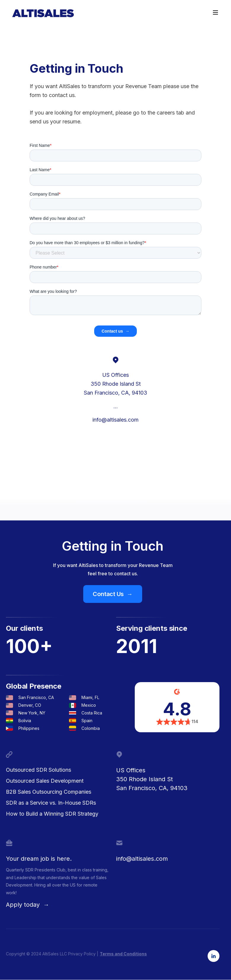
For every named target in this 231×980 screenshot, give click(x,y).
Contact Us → (113, 594)
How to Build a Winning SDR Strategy (52, 814)
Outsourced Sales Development (45, 781)
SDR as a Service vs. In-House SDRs (51, 803)
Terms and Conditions (123, 954)
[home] (43, 13)
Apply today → (28, 905)
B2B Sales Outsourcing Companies (49, 792)
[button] (215, 13)
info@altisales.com (115, 420)
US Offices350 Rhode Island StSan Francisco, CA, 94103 (152, 779)
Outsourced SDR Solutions (38, 770)
